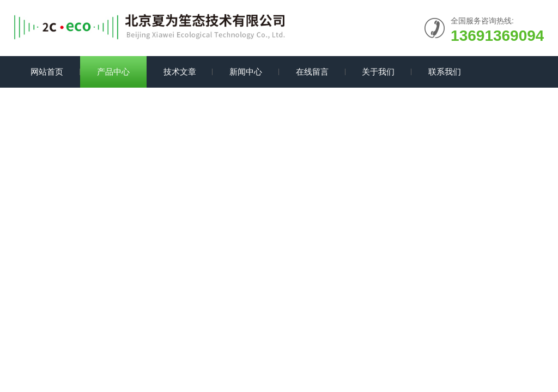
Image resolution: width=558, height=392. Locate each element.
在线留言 (312, 72)
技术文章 (180, 72)
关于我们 (378, 72)
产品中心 (113, 72)
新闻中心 (246, 72)
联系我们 (445, 72)
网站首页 (47, 72)
